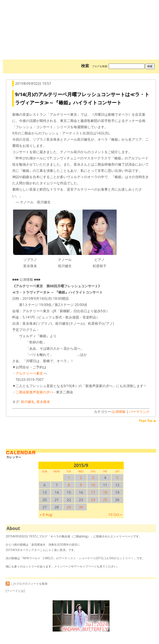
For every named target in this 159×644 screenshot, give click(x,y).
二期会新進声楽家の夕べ (34, 392)
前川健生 (28, 402)
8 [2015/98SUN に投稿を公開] (69, 485)
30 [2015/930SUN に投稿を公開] (81, 507)
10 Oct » (115, 514)
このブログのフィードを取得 (27, 584)
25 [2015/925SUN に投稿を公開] (105, 500)
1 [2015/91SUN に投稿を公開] (69, 478)
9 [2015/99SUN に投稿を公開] (81, 485)
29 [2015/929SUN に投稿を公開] (69, 507)
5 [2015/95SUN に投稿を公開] (117, 478)
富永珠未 (43, 402)
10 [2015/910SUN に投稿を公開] (93, 485)
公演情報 (119, 412)
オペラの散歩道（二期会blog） (81, 21)
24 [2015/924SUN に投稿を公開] (93, 500)
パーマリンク (139, 412)
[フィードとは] (15, 591)
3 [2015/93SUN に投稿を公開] (93, 478)
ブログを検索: (100, 66)
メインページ (63, 566)
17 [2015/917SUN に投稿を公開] (93, 492)
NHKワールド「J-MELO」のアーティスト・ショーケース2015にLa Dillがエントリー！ (78, 558)
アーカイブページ (85, 566)
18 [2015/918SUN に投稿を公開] (105, 492)
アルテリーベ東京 (29, 373)
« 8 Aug (46, 514)
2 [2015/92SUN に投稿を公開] (81, 478)
